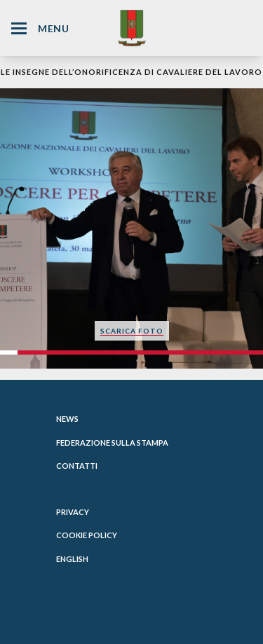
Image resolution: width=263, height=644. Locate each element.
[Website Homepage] (132, 28)
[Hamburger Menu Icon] (19, 28)
